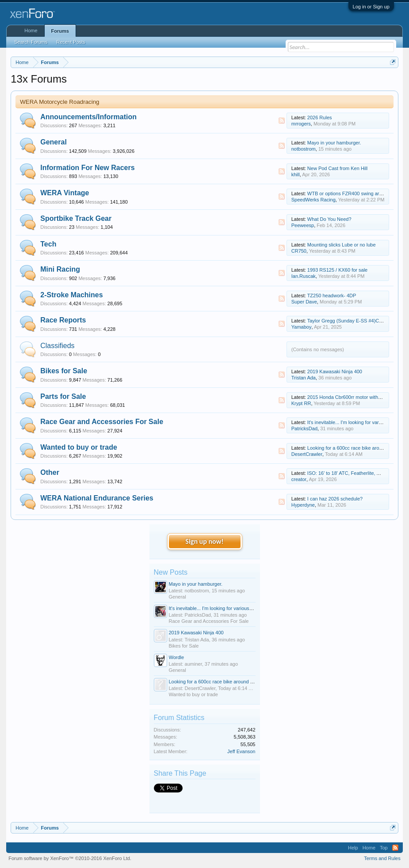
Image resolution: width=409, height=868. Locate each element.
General (54, 142)
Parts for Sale (63, 396)
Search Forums (31, 42)
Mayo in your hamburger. (334, 143)
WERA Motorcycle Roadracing (59, 102)
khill (296, 174)
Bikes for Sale (64, 371)
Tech (48, 244)
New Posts (171, 572)
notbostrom (304, 149)
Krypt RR (301, 403)
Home (31, 30)
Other (50, 472)
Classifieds (57, 346)
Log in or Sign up (371, 7)
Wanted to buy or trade (79, 447)
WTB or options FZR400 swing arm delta (351, 193)
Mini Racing (60, 269)
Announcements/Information (88, 117)
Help (353, 848)
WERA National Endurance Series (97, 498)
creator (299, 479)
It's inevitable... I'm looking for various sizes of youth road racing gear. (244, 608)
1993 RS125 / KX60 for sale (337, 270)
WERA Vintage (65, 193)
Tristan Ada (304, 378)
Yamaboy (302, 327)
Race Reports (63, 320)
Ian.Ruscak (304, 276)
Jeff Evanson (241, 751)
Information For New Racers (87, 168)
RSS (282, 121)
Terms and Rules (382, 858)
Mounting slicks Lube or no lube (342, 245)
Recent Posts (71, 42)
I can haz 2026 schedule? (335, 499)
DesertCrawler (307, 454)
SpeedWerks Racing (313, 200)
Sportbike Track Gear (76, 218)
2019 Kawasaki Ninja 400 (335, 371)
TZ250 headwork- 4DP (332, 296)
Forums (60, 31)
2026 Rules (320, 118)
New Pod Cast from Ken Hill (337, 168)
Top (384, 848)
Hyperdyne (303, 505)
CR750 (299, 251)
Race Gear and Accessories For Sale (102, 422)
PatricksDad (304, 428)
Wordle (177, 657)
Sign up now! (204, 541)
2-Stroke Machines (71, 295)
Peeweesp (303, 225)
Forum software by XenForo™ (70, 858)
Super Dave (304, 302)
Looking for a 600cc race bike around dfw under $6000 (228, 682)
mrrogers (301, 124)
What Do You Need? (329, 219)
